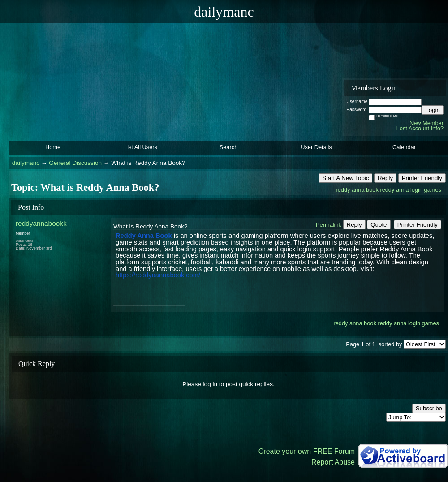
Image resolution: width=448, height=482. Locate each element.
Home (53, 147)
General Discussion (75, 163)
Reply (385, 178)
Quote (379, 225)
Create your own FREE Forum (307, 451)
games (433, 190)
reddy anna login (401, 190)
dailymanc (26, 163)
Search (229, 147)
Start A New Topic (345, 178)
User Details (316, 147)
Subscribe (429, 408)
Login (433, 110)
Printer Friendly (422, 178)
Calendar (404, 147)
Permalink (329, 225)
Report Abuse (333, 462)
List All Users (141, 147)
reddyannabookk (41, 223)
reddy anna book (357, 190)
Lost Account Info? (420, 128)
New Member (426, 123)
